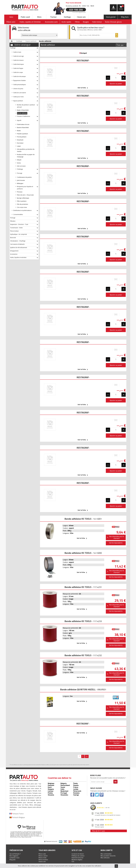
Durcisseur (20, 143)
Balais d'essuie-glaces (113, 22)
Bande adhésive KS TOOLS (78, 519)
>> (87, 756)
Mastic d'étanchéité (23, 110)
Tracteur (53, 17)
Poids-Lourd (25, 17)
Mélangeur (20, 183)
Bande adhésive (22, 113)
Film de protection (23, 204)
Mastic (19, 131)
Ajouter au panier (116, 84)
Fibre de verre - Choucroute (25, 195)
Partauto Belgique (17, 817)
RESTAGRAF (83, 60)
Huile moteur (97, 22)
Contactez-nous (15, 858)
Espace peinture (31, 41)
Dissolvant (20, 140)
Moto (39, 17)
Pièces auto (42, 854)
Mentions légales (77, 860)
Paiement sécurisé (77, 858)
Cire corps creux (22, 207)
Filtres (77, 22)
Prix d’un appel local (79, 12)
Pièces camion (43, 856)
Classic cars (81, 17)
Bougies (86, 22)
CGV (73, 861)
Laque (19, 146)
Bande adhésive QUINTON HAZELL (78, 689)
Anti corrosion (21, 166)
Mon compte (107, 850)
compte (113, 9)
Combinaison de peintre (24, 177)
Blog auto (13, 860)
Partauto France (17, 814)
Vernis (19, 163)
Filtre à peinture (22, 201)
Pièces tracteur (43, 860)
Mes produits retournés (108, 856)
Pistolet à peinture (22, 134)
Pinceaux (20, 192)
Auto (11, 17)
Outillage (67, 17)
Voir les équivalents (116, 543)
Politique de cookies (78, 856)
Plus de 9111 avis (98, 831)
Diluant (19, 160)
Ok (116, 866)
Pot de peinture (22, 137)
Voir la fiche (83, 88)
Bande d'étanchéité (23, 128)
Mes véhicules (105, 858)
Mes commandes (106, 854)
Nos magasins (14, 856)
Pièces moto (42, 858)
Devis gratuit (111, 17)
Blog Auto (125, 17)
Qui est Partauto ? (15, 854)
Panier (121, 7)
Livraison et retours (78, 854)
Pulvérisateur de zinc (23, 124)
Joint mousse (21, 180)
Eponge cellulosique (23, 198)
